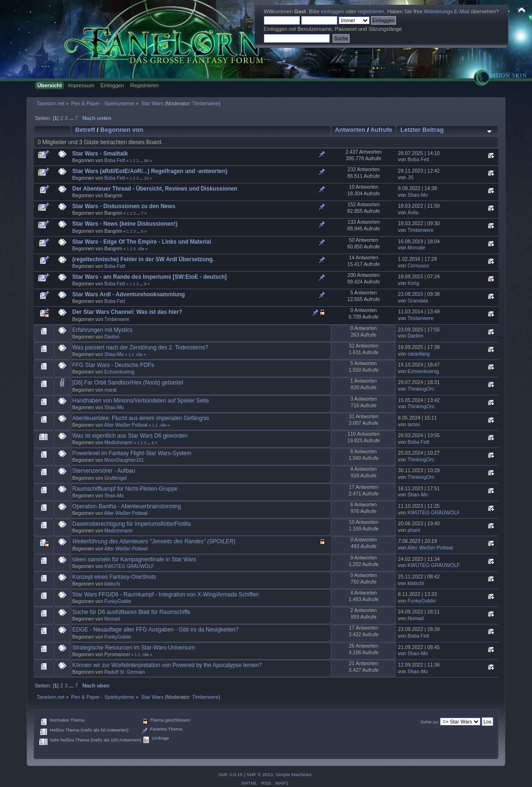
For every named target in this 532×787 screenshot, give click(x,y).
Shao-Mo (418, 195)
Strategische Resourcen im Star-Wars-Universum (134, 648)
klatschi (112, 584)
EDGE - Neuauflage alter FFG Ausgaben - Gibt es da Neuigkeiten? (156, 630)
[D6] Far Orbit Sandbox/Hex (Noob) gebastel (128, 383)
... (72, 118)
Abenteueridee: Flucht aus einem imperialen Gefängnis (141, 418)
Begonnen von (122, 130)
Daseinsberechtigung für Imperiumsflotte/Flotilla (132, 524)
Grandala (418, 301)
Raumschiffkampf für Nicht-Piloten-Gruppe (125, 489)
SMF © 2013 (260, 774)
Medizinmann (118, 443)
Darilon (112, 337)
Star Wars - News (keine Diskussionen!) (125, 224)
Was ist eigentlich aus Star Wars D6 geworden (130, 436)
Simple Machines (294, 774)
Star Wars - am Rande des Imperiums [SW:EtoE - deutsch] (150, 277)
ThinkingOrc (421, 389)
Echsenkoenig (119, 372)
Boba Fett (115, 160)
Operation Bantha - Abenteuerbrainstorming (127, 506)
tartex (414, 424)
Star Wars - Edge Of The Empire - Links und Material (142, 242)
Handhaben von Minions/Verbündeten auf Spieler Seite (141, 401)
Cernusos (418, 265)
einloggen (333, 11)
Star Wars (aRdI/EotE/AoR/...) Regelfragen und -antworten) (150, 171)
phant (414, 530)
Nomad (112, 619)
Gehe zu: (430, 722)
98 (146, 161)
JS (410, 177)
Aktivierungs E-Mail (447, 11)
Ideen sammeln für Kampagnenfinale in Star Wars (135, 559)
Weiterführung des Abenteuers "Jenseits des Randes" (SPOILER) (154, 541)
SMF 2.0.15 (230, 774)
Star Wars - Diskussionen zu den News (124, 206)
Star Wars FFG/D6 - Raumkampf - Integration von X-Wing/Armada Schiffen (166, 595)
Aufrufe (381, 130)
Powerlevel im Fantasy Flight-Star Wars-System (132, 453)
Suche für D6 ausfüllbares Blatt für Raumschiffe (131, 612)
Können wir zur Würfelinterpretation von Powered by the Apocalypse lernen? (167, 665)
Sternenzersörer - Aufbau (104, 471)
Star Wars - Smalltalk (100, 154)
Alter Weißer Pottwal (126, 425)
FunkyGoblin (118, 601)
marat (110, 390)
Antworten (350, 130)
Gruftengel (115, 478)
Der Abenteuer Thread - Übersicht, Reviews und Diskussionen (155, 189)
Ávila (413, 212)
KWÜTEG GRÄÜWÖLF (434, 512)
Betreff (85, 130)
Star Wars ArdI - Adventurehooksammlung (129, 294)
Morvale (416, 247)
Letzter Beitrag (422, 130)
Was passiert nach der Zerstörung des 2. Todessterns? (140, 348)
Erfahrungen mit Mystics (103, 330)
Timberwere (206, 103)
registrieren (371, 11)
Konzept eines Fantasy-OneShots (114, 577)
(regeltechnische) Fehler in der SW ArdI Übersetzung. (144, 259)
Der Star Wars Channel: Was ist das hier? (127, 312)
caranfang (419, 354)
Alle (141, 249)
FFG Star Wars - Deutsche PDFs (113, 365)
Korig (413, 283)
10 (146, 178)
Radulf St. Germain (125, 672)
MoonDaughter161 (124, 460)
